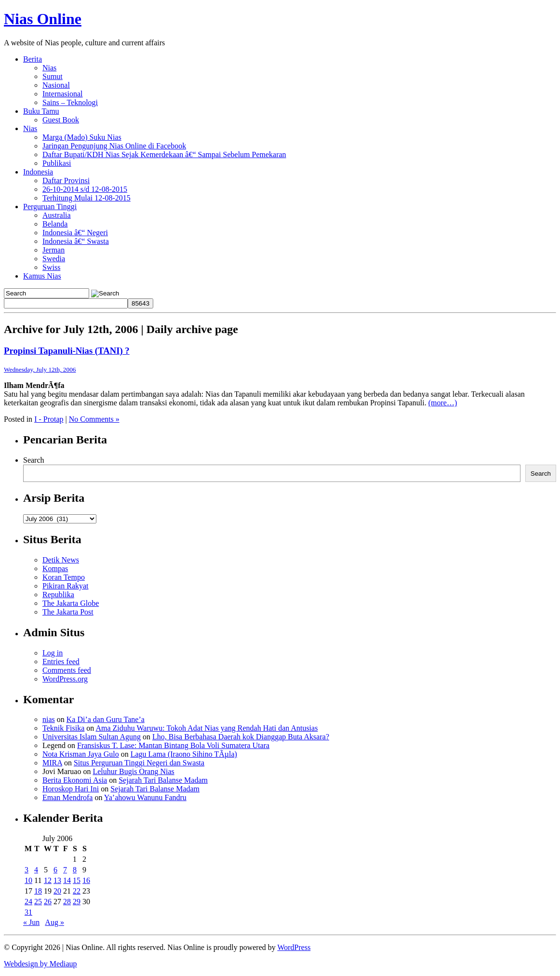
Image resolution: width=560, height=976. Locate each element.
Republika (58, 595)
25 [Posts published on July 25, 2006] (38, 902)
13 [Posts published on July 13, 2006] (57, 880)
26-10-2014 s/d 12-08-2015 (85, 189)
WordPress (294, 947)
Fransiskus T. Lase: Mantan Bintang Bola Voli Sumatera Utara (173, 745)
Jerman (53, 250)
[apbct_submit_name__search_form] (140, 303)
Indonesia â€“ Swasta (76, 241)
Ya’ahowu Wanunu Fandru (145, 797)
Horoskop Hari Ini (71, 789)
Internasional (63, 94)
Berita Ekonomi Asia (75, 780)
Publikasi (57, 163)
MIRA (52, 763)
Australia (57, 215)
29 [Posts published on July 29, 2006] (77, 902)
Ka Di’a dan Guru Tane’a (106, 719)
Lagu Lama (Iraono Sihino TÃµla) (184, 754)
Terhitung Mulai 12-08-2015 (87, 198)
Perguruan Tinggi (50, 207)
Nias (49, 68)
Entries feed (61, 662)
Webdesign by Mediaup (40, 964)
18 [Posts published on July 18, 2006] (38, 891)
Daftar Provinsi (66, 180)
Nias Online (43, 19)
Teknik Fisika (63, 728)
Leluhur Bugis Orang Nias (133, 771)
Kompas (55, 568)
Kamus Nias (42, 276)
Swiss (51, 267)
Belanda (55, 224)
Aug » (54, 922)
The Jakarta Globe (71, 603)
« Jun (31, 922)
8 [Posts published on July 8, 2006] (75, 870)
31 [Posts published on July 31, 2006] (28, 912)
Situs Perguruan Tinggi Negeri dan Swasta (139, 763)
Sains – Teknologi (70, 102)
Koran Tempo (64, 577)
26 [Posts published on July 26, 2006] (48, 902)
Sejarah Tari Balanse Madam (163, 780)
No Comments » (94, 419)
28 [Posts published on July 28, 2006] (67, 902)
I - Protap (49, 419)
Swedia (54, 259)
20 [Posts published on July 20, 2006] (57, 891)
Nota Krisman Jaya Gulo (81, 754)
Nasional (56, 85)
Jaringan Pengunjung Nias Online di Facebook (114, 146)
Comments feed (67, 670)
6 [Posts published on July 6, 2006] (55, 870)
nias (49, 719)
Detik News (61, 560)
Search (34, 460)
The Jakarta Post (68, 612)
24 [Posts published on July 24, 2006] (28, 902)
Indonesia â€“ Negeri (75, 233)
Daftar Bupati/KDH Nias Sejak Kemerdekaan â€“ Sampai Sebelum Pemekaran (164, 154)
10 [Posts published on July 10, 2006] (28, 880)
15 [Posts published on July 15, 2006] (77, 880)
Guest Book (61, 120)
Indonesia (38, 172)
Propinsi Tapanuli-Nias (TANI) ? (67, 351)
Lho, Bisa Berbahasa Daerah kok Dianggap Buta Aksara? (241, 737)
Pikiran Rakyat (66, 586)
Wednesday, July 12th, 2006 (40, 369)
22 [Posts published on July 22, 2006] (77, 891)
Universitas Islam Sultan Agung (92, 737)
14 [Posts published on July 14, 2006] (67, 880)
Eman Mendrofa (67, 797)
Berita (33, 59)
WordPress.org (65, 679)
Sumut (53, 76)
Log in (53, 653)
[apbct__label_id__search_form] (66, 303)
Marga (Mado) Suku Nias (82, 137)
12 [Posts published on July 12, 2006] (48, 880)
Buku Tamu (41, 111)
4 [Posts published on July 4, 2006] (36, 870)
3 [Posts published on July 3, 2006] (27, 870)
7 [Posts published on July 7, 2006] (65, 870)
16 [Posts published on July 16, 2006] (86, 880)
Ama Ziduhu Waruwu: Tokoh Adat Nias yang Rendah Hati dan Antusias (207, 728)
